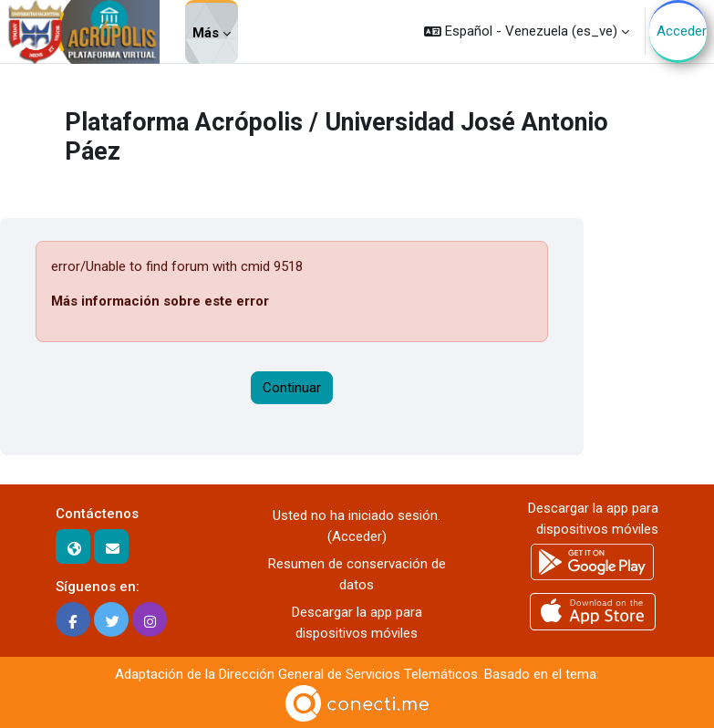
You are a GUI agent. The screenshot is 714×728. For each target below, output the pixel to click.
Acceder (682, 31)
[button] (527, 31)
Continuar (292, 388)
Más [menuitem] (206, 33)
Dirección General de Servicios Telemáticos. (350, 674)
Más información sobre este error (160, 301)
